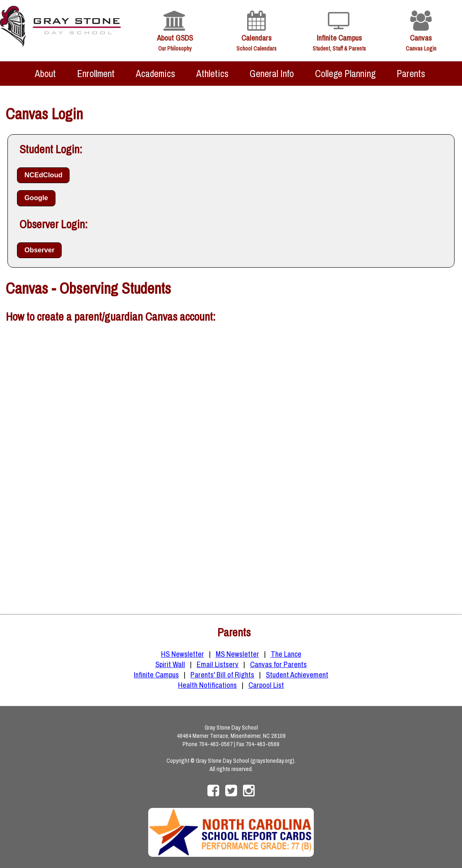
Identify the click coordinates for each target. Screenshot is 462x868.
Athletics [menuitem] (212, 74)
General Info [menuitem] (272, 74)
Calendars (256, 38)
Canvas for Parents (278, 664)
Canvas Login (421, 48)
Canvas (421, 38)
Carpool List (266, 685)
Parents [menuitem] (411, 74)
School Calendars (256, 48)
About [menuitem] (45, 74)
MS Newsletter (237, 654)
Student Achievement (297, 675)
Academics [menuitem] (155, 74)
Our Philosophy (175, 48)
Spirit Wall (170, 664)
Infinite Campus (339, 38)
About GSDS (175, 38)
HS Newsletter (183, 654)
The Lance (286, 654)
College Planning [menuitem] (345, 74)
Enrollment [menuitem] (96, 74)
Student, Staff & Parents (339, 48)
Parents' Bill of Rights (222, 675)
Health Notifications (207, 685)
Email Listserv (218, 664)
